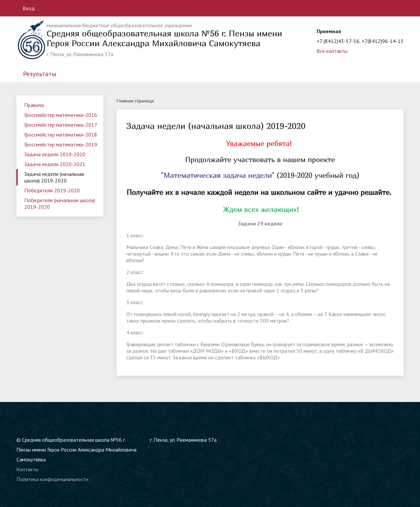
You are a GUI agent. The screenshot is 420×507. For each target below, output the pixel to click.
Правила (34, 105)
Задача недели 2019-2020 (55, 154)
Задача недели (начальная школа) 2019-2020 (54, 177)
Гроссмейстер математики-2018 (61, 135)
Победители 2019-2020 (52, 190)
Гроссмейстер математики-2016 (61, 115)
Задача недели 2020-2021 (55, 164)
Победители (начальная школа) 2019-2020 (60, 203)
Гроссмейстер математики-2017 (61, 125)
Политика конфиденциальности (52, 479)
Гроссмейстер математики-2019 (61, 144)
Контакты (27, 469)
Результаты (40, 74)
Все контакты (332, 51)
